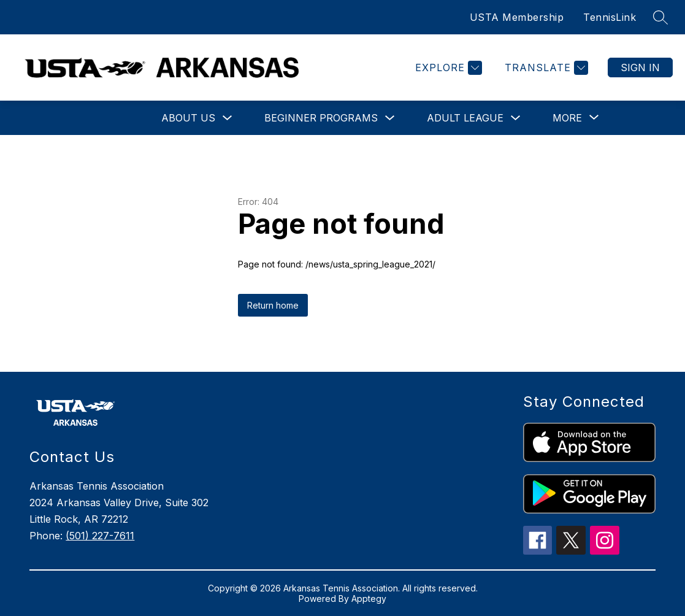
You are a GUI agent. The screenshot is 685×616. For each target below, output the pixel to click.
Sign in (640, 67)
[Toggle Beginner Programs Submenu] (390, 118)
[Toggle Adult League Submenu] (516, 118)
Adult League (465, 118)
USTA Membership (517, 17)
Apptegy (369, 599)
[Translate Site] (545, 68)
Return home (273, 305)
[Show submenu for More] (567, 118)
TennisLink (610, 17)
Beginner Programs (321, 118)
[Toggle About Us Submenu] (228, 118)
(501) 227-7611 (100, 536)
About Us (188, 118)
